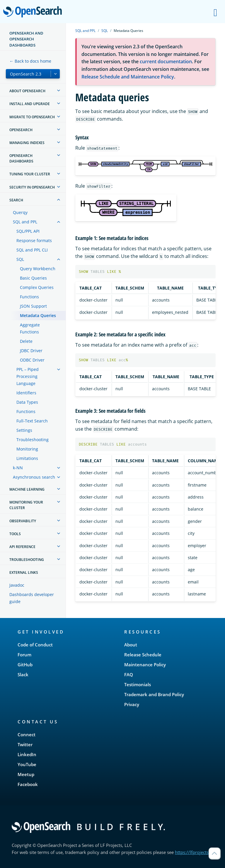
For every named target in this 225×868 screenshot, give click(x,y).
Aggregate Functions (30, 328)
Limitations (27, 458)
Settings (24, 430)
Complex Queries (37, 287)
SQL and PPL (25, 222)
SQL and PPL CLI (32, 250)
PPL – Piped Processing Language (28, 376)
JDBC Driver (31, 351)
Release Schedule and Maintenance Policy (128, 77)
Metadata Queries (38, 315)
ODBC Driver (32, 360)
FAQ (129, 674)
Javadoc (17, 585)
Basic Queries (33, 278)
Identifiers (26, 393)
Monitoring (27, 449)
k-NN (18, 468)
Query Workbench (38, 269)
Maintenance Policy (145, 665)
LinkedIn (27, 754)
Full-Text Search (32, 421)
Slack (23, 674)
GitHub (25, 665)
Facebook (28, 784)
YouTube (27, 764)
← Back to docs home (30, 61)
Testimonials (138, 684)
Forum (24, 655)
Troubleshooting (33, 440)
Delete (26, 341)
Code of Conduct (35, 645)
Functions (29, 297)
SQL (20, 259)
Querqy (20, 212)
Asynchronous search (34, 477)
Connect (27, 735)
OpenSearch (34, 12)
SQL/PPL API (28, 231)
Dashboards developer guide (32, 598)
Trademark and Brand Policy (154, 694)
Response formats (34, 240)
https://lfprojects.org (196, 852)
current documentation (166, 61)
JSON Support (33, 306)
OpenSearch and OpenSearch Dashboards (26, 39)
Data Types (27, 402)
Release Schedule (143, 655)
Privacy (132, 704)
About (131, 645)
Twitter (25, 744)
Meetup (26, 774)
